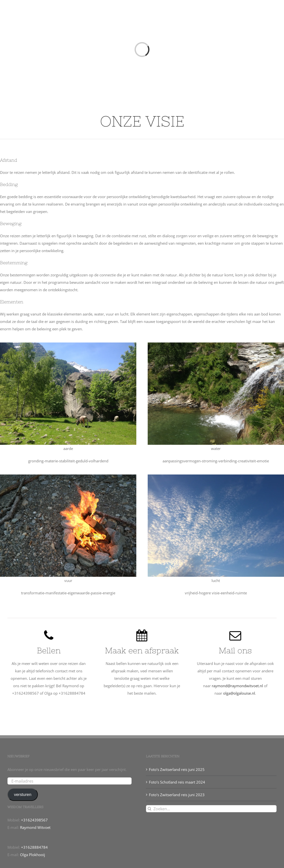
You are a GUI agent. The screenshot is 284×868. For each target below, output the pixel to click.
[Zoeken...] (211, 809)
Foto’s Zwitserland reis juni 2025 (177, 769)
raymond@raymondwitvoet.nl (237, 686)
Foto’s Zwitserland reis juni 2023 (177, 795)
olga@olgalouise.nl (239, 693)
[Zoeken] (150, 809)
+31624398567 (34, 820)
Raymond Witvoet (35, 827)
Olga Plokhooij (33, 855)
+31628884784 (34, 847)
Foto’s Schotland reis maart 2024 (177, 782)
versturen (23, 795)
